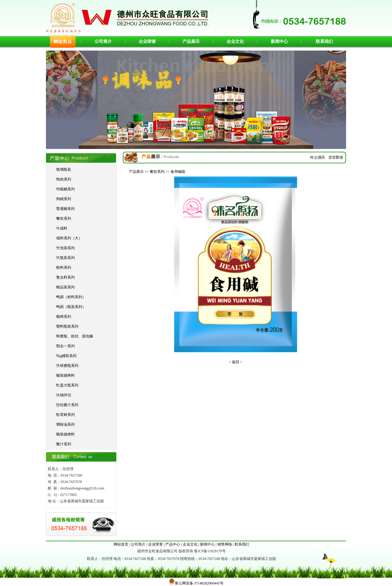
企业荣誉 (147, 42)
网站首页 (121, 544)
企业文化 (235, 42)
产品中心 (173, 544)
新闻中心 (279, 42)
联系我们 (324, 42)
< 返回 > (236, 362)
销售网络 (225, 544)
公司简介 (103, 42)
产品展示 (191, 42)
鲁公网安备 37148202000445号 (196, 583)
